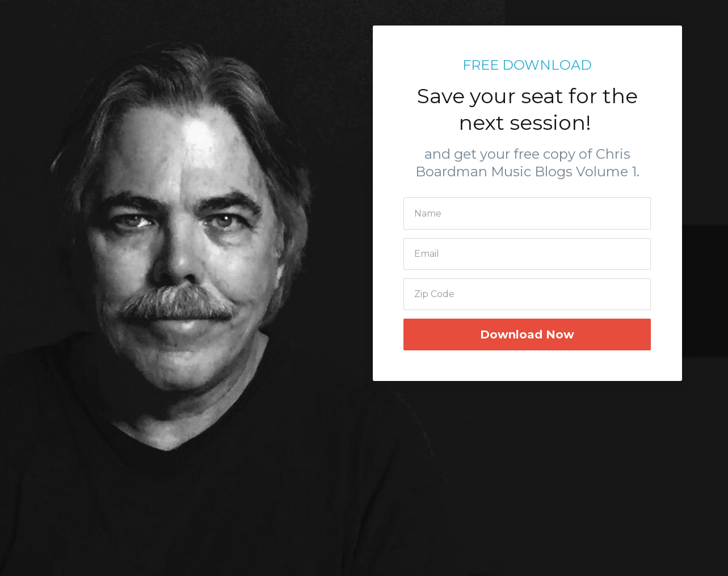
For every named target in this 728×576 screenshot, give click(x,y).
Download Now (527, 334)
